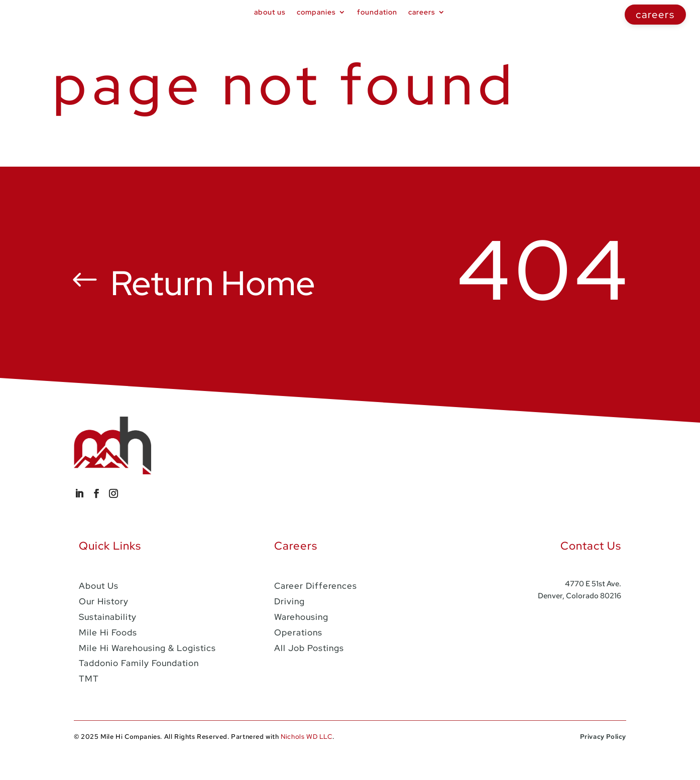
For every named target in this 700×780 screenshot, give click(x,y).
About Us (270, 12)
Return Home (217, 307)
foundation (377, 12)
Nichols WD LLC (306, 759)
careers (655, 15)
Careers (422, 12)
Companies (316, 12)
